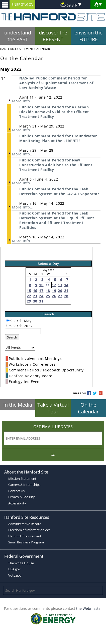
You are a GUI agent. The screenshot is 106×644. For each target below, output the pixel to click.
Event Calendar (37, 49)
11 (48, 285)
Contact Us (16, 491)
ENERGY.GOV (22, 4)
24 (41, 296)
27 (60, 296)
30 (35, 301)
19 (54, 291)
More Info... (23, 101)
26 (54, 296)
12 (54, 285)
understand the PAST (18, 36)
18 (48, 291)
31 (41, 301)
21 (66, 291)
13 (60, 285)
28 (66, 296)
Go (53, 455)
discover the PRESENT (53, 36)
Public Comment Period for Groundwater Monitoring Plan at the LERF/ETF (58, 138)
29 (29, 301)
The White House (21, 563)
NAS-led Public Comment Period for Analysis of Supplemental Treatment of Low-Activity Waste (56, 83)
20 (60, 291)
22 (29, 296)
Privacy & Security (22, 497)
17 (41, 291)
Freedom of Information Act (29, 530)
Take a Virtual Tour (53, 408)
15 (29, 291)
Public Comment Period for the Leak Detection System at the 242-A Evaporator (59, 191)
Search (12, 337)
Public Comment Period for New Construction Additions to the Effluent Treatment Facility (56, 165)
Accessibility (17, 503)
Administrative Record (25, 524)
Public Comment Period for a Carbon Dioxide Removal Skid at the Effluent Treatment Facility (54, 112)
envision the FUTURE (88, 36)
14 (66, 285)
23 (35, 296)
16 (35, 291)
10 (41, 285)
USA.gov (14, 569)
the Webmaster (89, 608)
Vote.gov (15, 575)
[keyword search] (23, 331)
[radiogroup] (8, 320)
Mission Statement (22, 479)
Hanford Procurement (25, 536)
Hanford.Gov (11, 49)
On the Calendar (88, 408)
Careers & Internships (24, 485)
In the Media (18, 405)
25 (48, 296)
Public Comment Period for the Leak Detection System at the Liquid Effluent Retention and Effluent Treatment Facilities (57, 220)
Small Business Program (26, 542)
